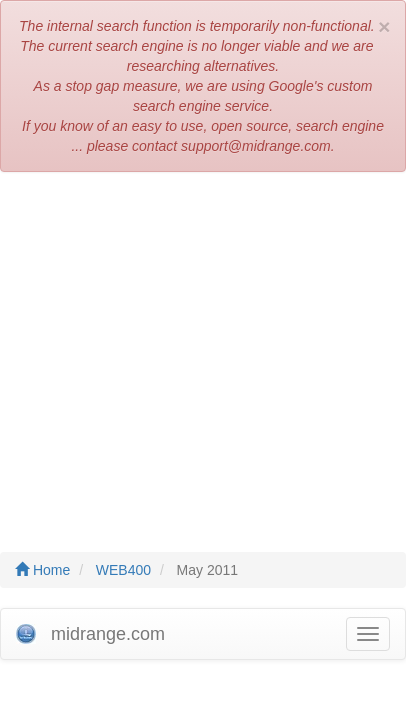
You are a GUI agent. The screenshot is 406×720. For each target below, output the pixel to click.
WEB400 (123, 570)
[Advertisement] (203, 352)
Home (42, 570)
